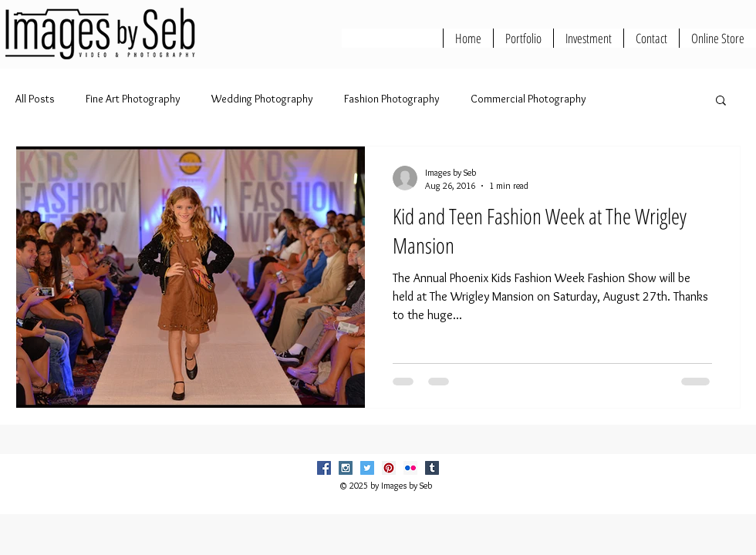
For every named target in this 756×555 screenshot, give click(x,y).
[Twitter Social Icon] (367, 468)
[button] (721, 101)
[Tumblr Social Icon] (432, 468)
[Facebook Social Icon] (324, 468)
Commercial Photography (528, 99)
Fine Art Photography (133, 99)
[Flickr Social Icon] (410, 468)
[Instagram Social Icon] (346, 468)
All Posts (35, 99)
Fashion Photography (392, 99)
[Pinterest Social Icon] (389, 468)
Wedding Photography (262, 99)
